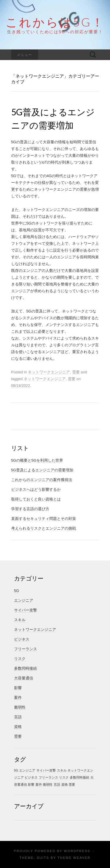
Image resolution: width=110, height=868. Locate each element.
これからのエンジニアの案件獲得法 (42, 480)
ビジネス (22, 639)
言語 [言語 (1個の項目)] (57, 784)
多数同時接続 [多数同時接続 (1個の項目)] (79, 777)
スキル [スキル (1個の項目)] (62, 770)
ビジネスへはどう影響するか (36, 489)
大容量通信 (24, 678)
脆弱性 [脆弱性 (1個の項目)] (48, 784)
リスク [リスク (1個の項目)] (64, 777)
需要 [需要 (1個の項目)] (72, 784)
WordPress (77, 851)
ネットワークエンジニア (49, 372)
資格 (18, 727)
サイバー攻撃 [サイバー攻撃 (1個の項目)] (46, 770)
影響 (18, 688)
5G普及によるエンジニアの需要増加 (42, 470)
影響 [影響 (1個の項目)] (31, 784)
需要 (76, 372)
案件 (18, 697)
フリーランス (26, 649)
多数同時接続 (26, 668)
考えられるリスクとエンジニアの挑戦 (44, 528)
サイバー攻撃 (26, 610)
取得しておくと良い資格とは (36, 499)
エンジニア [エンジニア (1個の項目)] (27, 770)
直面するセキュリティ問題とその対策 (44, 519)
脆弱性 (20, 707)
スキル (20, 620)
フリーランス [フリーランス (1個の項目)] (48, 777)
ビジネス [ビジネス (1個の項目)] (31, 777)
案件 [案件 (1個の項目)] (39, 784)
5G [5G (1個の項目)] (16, 770)
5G (17, 591)
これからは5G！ (55, 22)
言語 (18, 717)
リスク (20, 659)
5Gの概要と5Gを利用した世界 (37, 460)
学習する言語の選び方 (30, 509)
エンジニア (24, 600)
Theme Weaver (74, 858)
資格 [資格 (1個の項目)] (65, 784)
